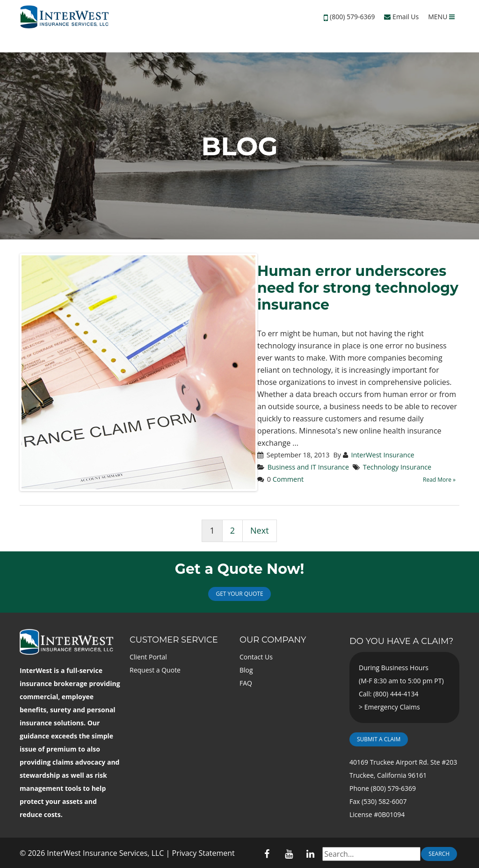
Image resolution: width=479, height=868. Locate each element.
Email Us (401, 17)
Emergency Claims (392, 707)
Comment (288, 479)
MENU (441, 17)
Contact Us (256, 657)
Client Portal (148, 657)
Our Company (273, 640)
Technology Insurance (397, 467)
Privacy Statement (203, 853)
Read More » (439, 480)
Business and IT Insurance (308, 467)
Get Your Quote (239, 594)
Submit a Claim (379, 739)
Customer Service (174, 640)
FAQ (246, 683)
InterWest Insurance (382, 455)
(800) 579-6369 (352, 17)
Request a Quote (155, 670)
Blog (246, 670)
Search (439, 854)
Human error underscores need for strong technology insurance (358, 288)
